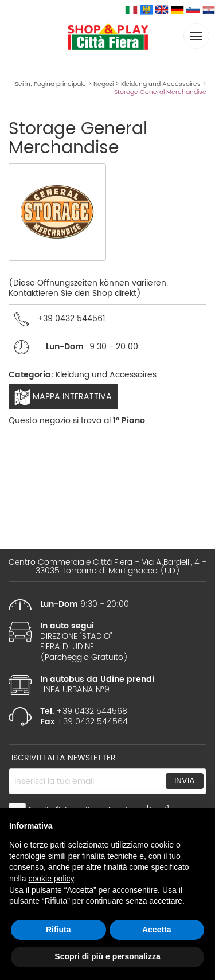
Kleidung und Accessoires (161, 84)
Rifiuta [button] (58, 930)
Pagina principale (60, 84)
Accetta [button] (157, 930)
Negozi (103, 84)
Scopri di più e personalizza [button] (107, 956)
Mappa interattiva (63, 397)
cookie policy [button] (51, 879)
